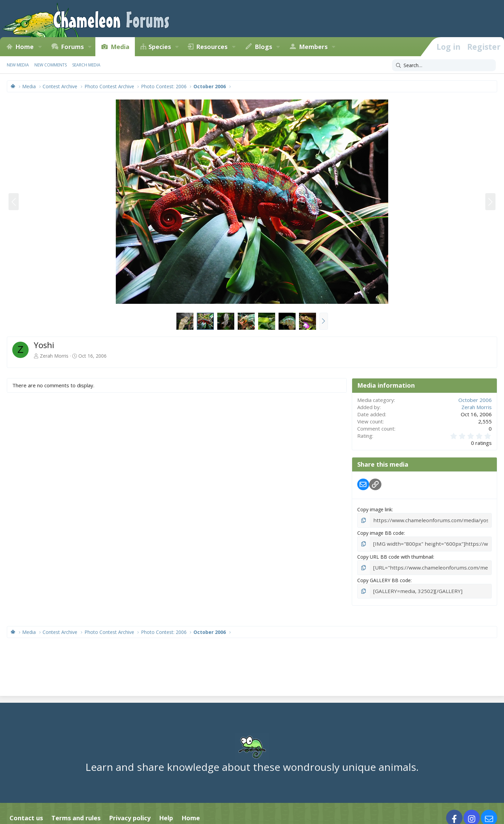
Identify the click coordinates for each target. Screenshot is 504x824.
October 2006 (475, 400)
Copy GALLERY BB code (384, 579)
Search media (86, 65)
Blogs (263, 47)
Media (120, 47)
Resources (212, 47)
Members (313, 47)
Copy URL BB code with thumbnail (395, 555)
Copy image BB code (381, 532)
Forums (72, 47)
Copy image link (375, 509)
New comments (51, 65)
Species (160, 47)
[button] (40, 47)
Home (25, 47)
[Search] (444, 65)
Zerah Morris (54, 356)
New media (18, 65)
